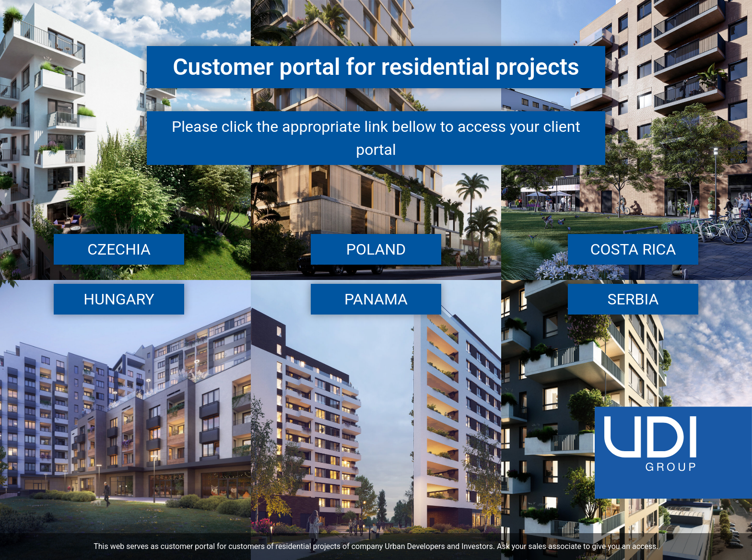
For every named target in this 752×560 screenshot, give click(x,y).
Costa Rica (633, 249)
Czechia (119, 249)
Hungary (119, 299)
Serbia (633, 299)
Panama (376, 299)
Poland (376, 249)
